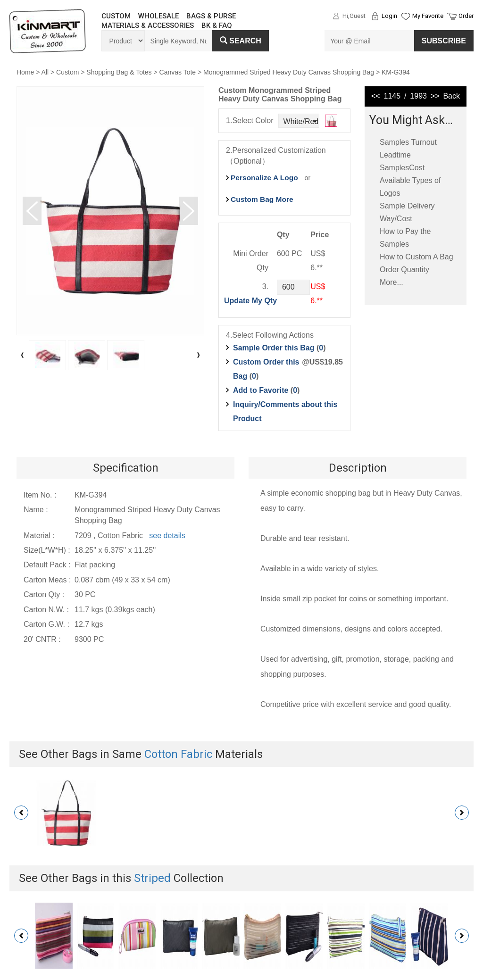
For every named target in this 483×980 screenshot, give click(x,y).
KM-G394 (396, 72)
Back (451, 96)
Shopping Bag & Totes (119, 72)
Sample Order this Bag (275, 348)
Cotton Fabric (178, 754)
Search (241, 41)
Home (25, 72)
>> (435, 96)
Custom (67, 72)
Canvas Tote (178, 72)
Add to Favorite (261, 390)
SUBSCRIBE (444, 41)
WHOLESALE (158, 16)
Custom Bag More (262, 199)
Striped (152, 878)
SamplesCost (402, 168)
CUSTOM (116, 16)
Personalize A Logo (264, 178)
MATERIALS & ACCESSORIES (148, 25)
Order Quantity (404, 270)
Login (389, 16)
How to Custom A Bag (416, 257)
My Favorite (428, 16)
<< (376, 96)
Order (466, 16)
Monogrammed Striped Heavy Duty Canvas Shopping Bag (289, 72)
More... (391, 282)
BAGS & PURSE (211, 16)
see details (167, 536)
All (45, 72)
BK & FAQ (217, 25)
